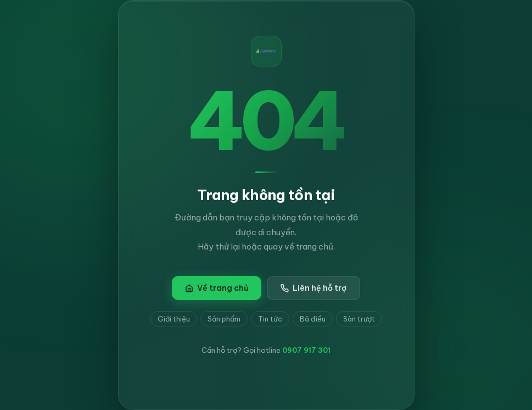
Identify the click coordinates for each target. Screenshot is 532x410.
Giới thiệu (174, 319)
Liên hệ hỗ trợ (313, 288)
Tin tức (270, 319)
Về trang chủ (217, 288)
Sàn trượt (359, 319)
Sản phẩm (224, 319)
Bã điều (313, 319)
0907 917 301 (306, 350)
